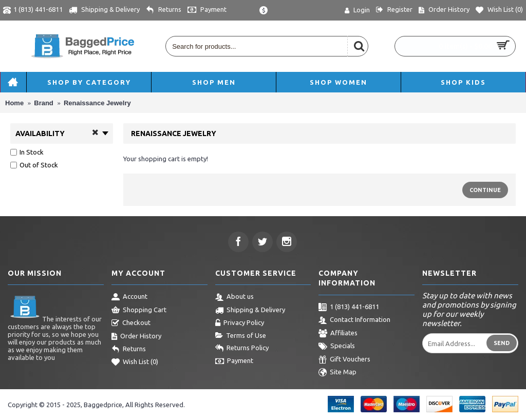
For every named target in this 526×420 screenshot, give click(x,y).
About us (234, 297)
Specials (337, 347)
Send (502, 343)
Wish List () (135, 362)
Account (129, 297)
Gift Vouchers (344, 360)
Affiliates (338, 334)
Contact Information (354, 320)
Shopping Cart (139, 311)
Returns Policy (242, 349)
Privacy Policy (240, 323)
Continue (485, 190)
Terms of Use (241, 336)
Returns (129, 350)
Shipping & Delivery (250, 311)
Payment (234, 361)
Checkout (131, 323)
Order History (136, 337)
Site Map (337, 373)
